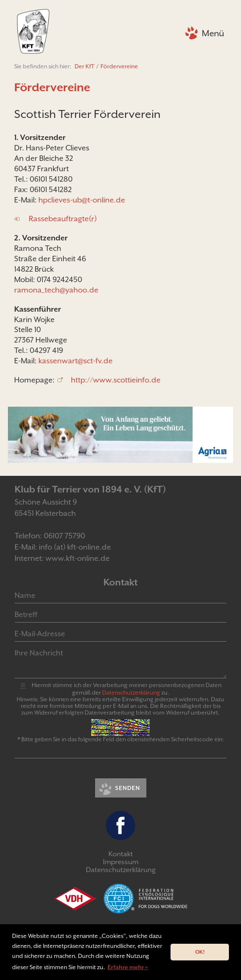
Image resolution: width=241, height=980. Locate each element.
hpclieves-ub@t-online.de (82, 200)
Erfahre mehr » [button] (128, 967)
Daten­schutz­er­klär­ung (131, 692)
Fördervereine (119, 66)
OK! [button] (200, 952)
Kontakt (121, 854)
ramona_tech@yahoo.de (56, 290)
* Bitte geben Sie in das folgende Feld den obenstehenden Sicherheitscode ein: (121, 739)
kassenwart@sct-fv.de (75, 361)
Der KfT (84, 66)
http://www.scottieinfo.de (116, 380)
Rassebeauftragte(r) (63, 219)
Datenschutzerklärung (121, 870)
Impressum (121, 862)
